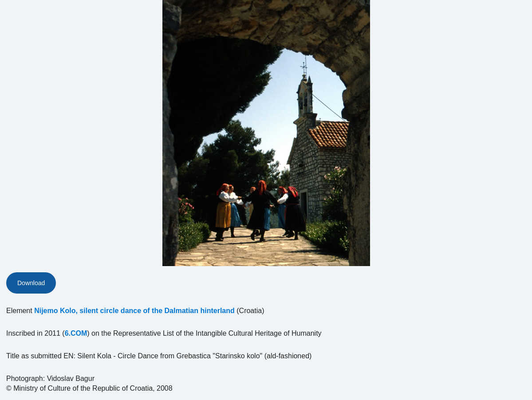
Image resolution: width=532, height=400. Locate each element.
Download (31, 283)
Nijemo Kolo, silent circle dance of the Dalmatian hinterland (134, 311)
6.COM (76, 333)
